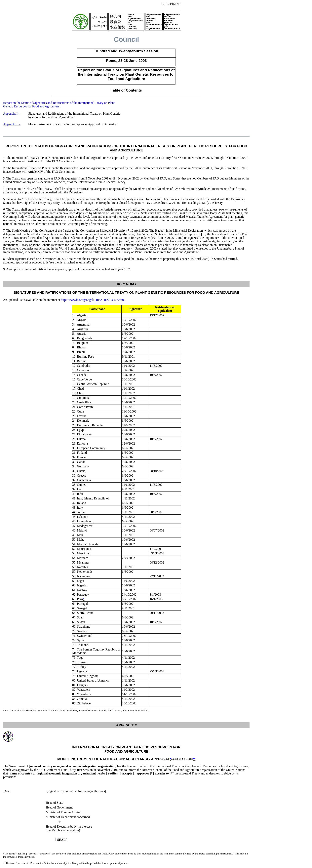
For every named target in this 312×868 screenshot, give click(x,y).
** (194, 759)
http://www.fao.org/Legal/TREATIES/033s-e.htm (92, 300)
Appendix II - (12, 124)
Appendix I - (11, 114)
